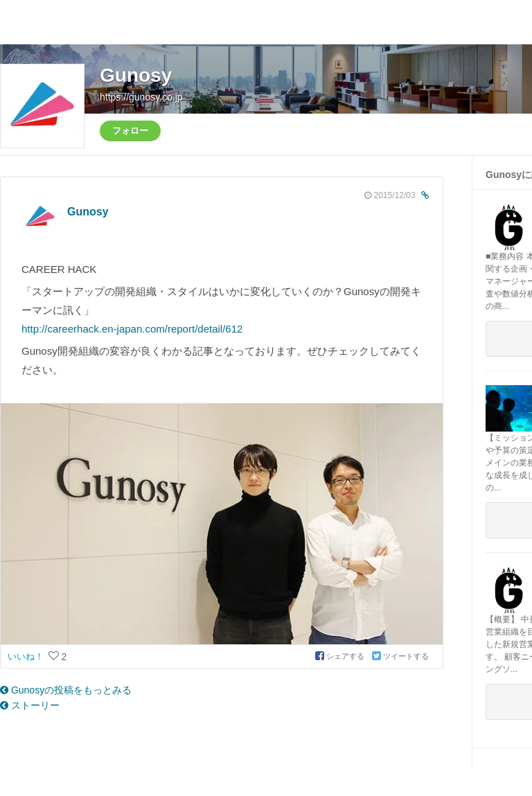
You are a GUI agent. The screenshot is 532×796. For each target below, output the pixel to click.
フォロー (130, 131)
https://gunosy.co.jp (141, 97)
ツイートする (400, 656)
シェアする (341, 656)
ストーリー (30, 705)
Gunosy (136, 75)
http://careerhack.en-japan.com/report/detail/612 (132, 329)
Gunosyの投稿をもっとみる (66, 690)
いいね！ (27, 656)
